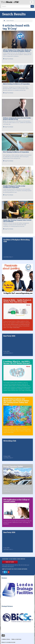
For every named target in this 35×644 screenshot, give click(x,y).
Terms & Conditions (16, 639)
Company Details (6, 639)
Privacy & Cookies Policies (8, 642)
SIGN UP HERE (10, 562)
